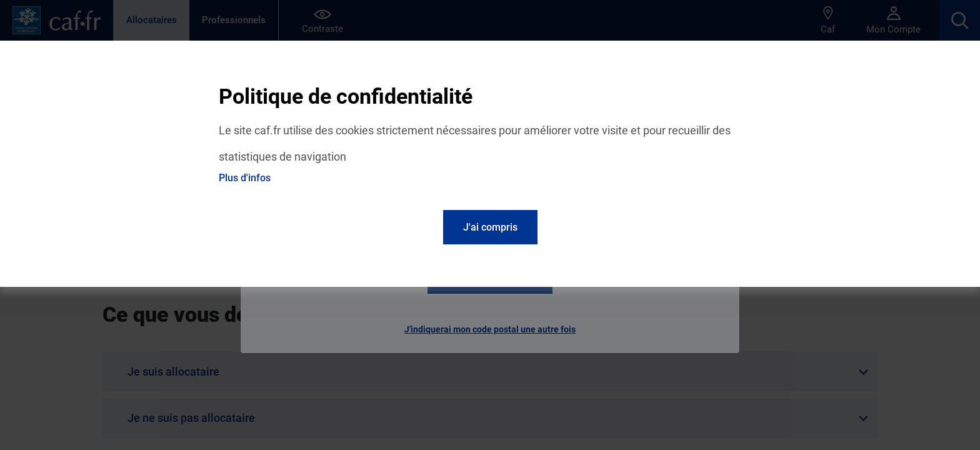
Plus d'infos (245, 178)
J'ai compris (490, 227)
